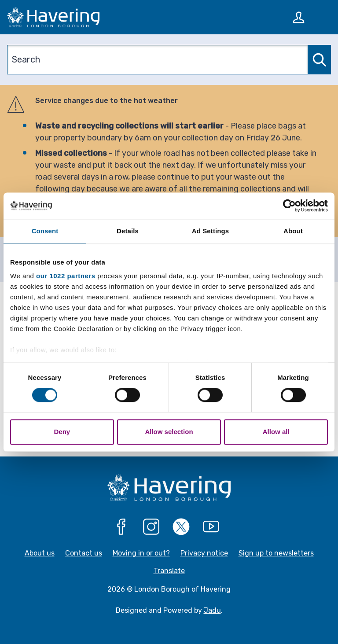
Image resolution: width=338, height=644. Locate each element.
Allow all (276, 432)
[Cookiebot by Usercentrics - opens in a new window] (289, 206)
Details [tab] (128, 231)
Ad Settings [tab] (210, 231)
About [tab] (293, 231)
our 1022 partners (66, 276)
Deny (62, 432)
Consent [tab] (45, 231)
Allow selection (169, 432)
